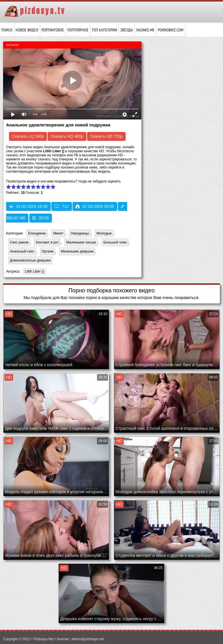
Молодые (104, 233)
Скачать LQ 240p (28, 136)
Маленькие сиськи (81, 242)
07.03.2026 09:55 (95, 206)
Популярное (78, 30)
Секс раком (19, 242)
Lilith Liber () (34, 272)
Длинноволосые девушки (30, 260)
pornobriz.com (170, 30)
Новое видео (27, 30)
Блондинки (37, 233)
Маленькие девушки (77, 251)
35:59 (41, 218)
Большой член (115, 242)
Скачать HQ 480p (67, 136)
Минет (58, 233)
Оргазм (48, 251)
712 (61, 206)
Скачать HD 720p (106, 136)
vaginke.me (145, 30)
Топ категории (104, 30)
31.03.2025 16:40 (28, 206)
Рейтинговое (53, 30)
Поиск (7, 30)
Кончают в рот (47, 242)
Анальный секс (22, 251)
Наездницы (80, 233)
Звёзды (126, 30)
